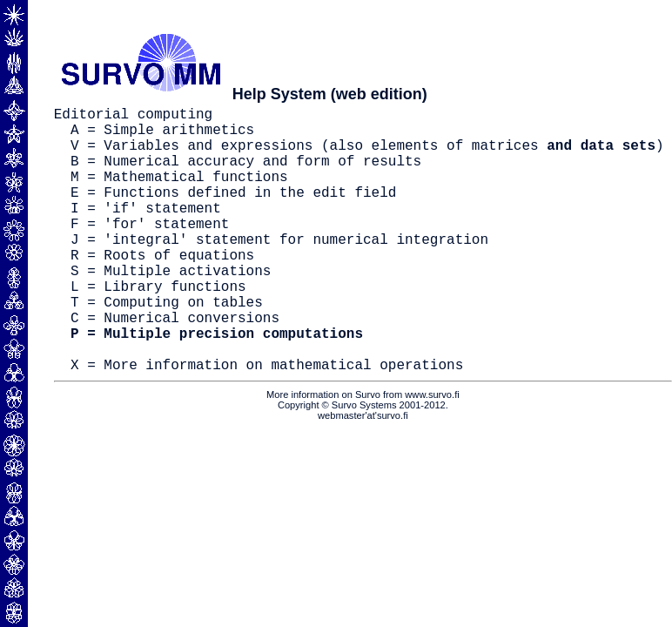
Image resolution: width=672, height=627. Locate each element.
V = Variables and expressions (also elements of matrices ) (367, 155)
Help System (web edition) (330, 94)
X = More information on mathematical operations (267, 423)
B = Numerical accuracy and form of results (246, 174)
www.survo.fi (432, 454)
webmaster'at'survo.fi (363, 475)
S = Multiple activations (171, 308)
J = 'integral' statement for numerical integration (279, 270)
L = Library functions (158, 327)
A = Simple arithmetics (162, 136)
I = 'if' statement (146, 232)
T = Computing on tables (167, 347)
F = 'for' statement (150, 251)
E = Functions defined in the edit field (233, 212)
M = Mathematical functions (179, 193)
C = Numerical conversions (175, 366)
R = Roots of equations (162, 289)
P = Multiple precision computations (217, 385)
